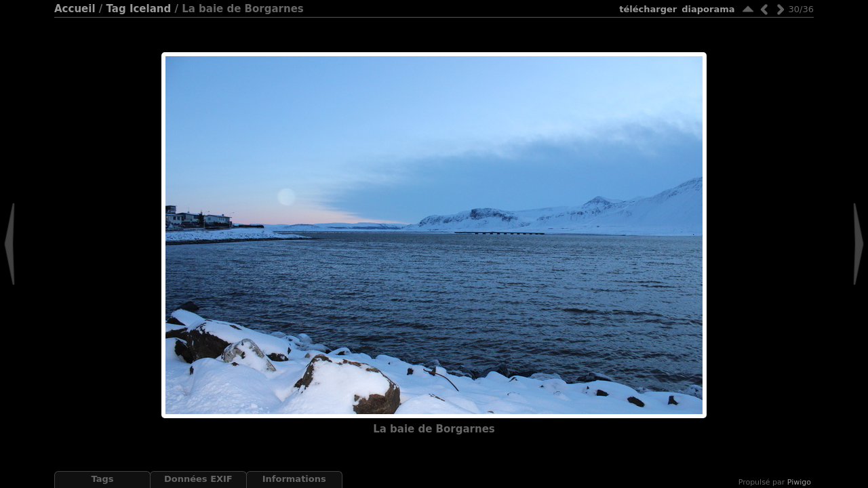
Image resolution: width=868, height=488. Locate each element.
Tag (116, 9)
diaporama (708, 9)
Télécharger (648, 9)
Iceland (150, 9)
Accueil (75, 9)
